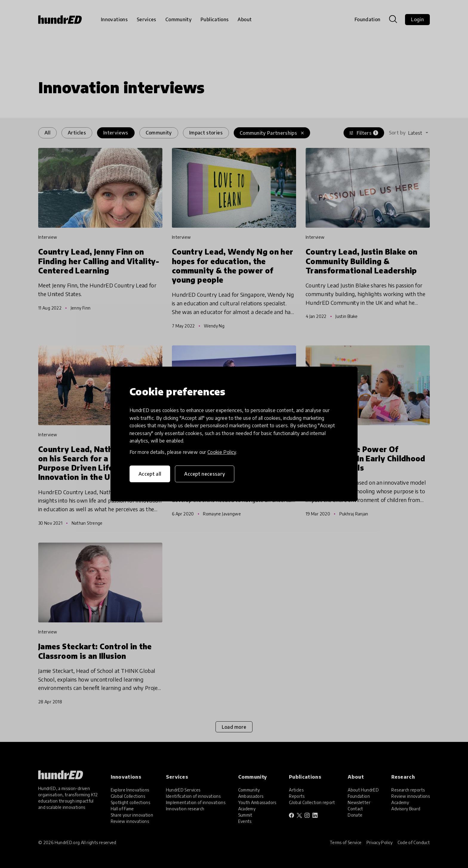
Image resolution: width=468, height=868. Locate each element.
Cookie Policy (222, 452)
